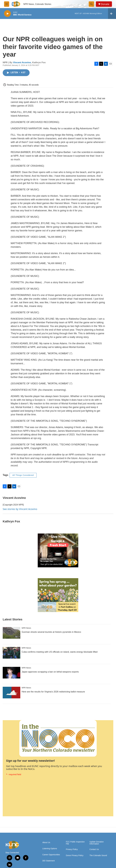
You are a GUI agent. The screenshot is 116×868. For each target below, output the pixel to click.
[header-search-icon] (91, 4)
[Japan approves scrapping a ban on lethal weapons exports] (11, 673)
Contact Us (94, 849)
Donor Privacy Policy (75, 855)
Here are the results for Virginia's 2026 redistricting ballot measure (53, 692)
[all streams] (112, 14)
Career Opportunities (51, 855)
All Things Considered (23, 475)
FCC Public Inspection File (75, 843)
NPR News (26, 628)
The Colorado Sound (98, 855)
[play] (7, 14)
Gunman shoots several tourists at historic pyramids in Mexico (51, 632)
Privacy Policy (72, 849)
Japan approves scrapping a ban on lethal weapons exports (50, 672)
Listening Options (50, 849)
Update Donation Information (97, 843)
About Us (46, 842)
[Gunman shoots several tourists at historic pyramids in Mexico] (11, 633)
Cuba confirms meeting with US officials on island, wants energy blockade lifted (60, 652)
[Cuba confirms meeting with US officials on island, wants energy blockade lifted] (11, 653)
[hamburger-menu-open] (7, 4)
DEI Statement (48, 861)
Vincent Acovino (22, 62)
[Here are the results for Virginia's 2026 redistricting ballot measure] (11, 693)
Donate (105, 4)
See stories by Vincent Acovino (20, 509)
